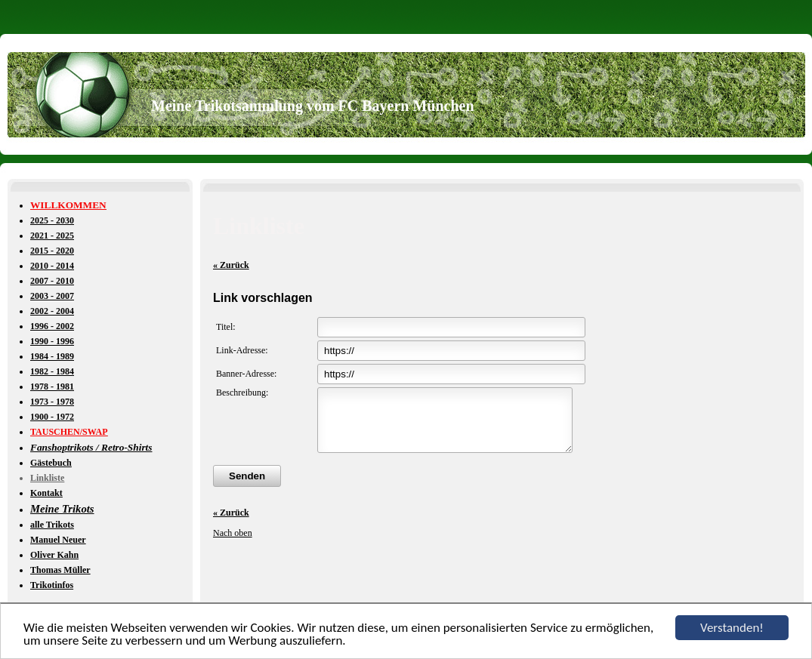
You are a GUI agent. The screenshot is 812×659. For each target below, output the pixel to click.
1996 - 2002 (52, 326)
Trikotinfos (52, 585)
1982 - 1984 (52, 371)
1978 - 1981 (52, 386)
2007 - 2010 (52, 281)
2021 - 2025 (52, 236)
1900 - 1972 (52, 417)
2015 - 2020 (52, 251)
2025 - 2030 (52, 220)
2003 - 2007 (52, 296)
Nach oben (233, 544)
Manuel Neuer (58, 540)
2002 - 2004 (52, 311)
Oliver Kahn (54, 555)
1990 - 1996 (52, 341)
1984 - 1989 (52, 356)
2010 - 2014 (52, 266)
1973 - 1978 (52, 402)
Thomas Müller (60, 570)
